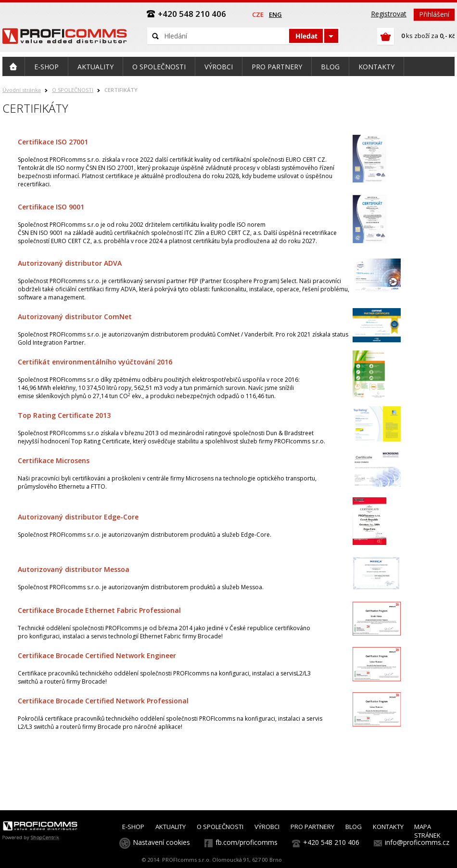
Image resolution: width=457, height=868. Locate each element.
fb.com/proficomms (247, 842)
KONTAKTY (388, 827)
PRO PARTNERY (312, 827)
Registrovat (389, 14)
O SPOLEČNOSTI (73, 90)
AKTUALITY (171, 827)
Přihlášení (434, 14)
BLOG (354, 827)
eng (275, 14)
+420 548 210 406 (331, 842)
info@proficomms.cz (417, 842)
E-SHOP (133, 827)
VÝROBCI (267, 827)
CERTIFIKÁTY (121, 90)
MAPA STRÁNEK (427, 831)
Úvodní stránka (22, 90)
